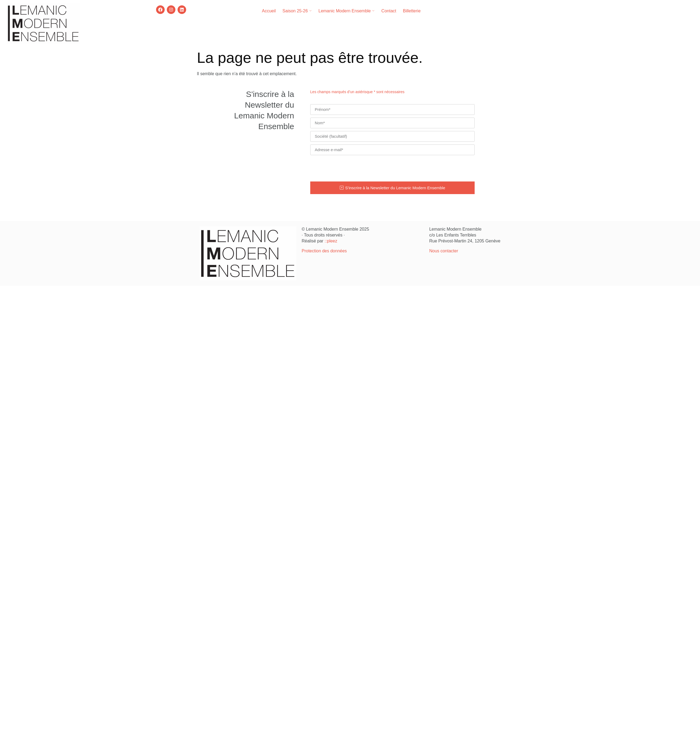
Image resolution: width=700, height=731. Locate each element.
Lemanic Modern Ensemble (346, 11)
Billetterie (412, 11)
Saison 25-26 (297, 11)
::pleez (331, 241)
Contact (389, 11)
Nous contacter (444, 251)
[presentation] (351, 168)
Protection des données (324, 251)
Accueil (269, 11)
